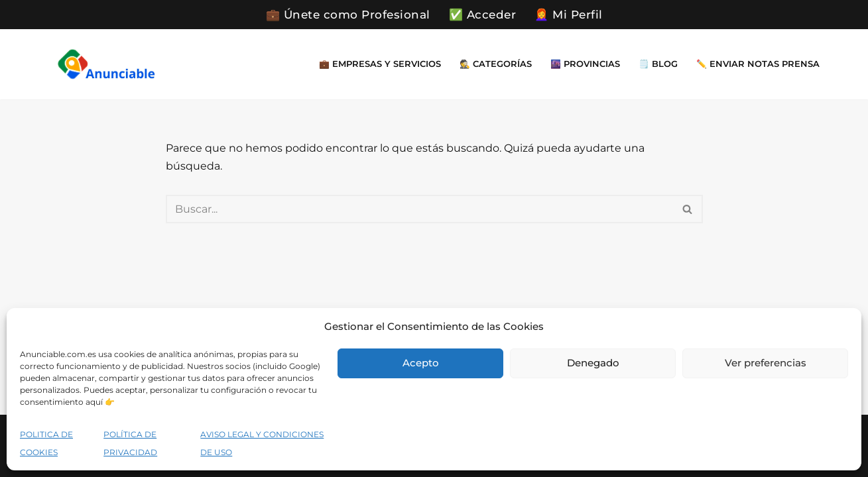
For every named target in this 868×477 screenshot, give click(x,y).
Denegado (593, 363)
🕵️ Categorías (496, 64)
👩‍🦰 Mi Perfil (569, 15)
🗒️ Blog (658, 64)
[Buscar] (419, 209)
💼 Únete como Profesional (348, 15)
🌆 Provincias (585, 64)
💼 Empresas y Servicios (380, 64)
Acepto (421, 363)
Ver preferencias (766, 363)
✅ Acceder (483, 15)
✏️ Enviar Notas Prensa (758, 64)
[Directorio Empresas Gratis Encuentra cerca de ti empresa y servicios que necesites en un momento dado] (106, 64)
